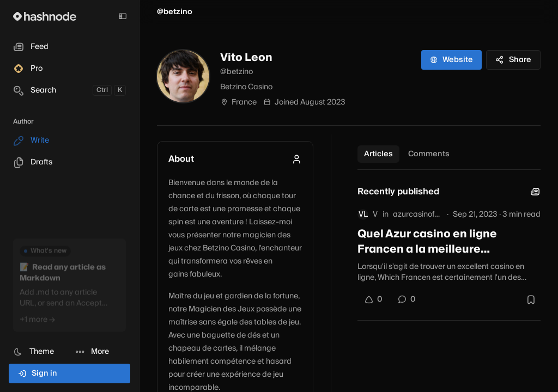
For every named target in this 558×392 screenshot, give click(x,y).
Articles (378, 154)
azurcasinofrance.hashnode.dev (418, 215)
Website (451, 60)
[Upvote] (373, 299)
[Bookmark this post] (531, 299)
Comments (429, 154)
